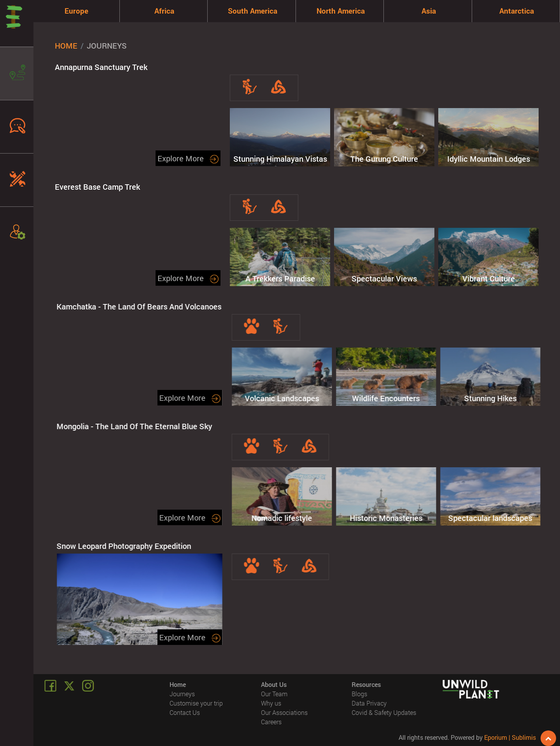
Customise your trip (197, 703)
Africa (164, 11)
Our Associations (284, 712)
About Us (274, 684)
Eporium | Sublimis (510, 737)
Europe (76, 11)
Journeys (183, 694)
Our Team (274, 694)
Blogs (359, 694)
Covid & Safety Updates (384, 712)
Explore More (188, 158)
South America (253, 11)
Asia (429, 11)
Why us (271, 703)
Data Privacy (369, 703)
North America (341, 11)
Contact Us (185, 712)
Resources (366, 684)
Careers (271, 722)
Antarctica (517, 11)
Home (66, 45)
